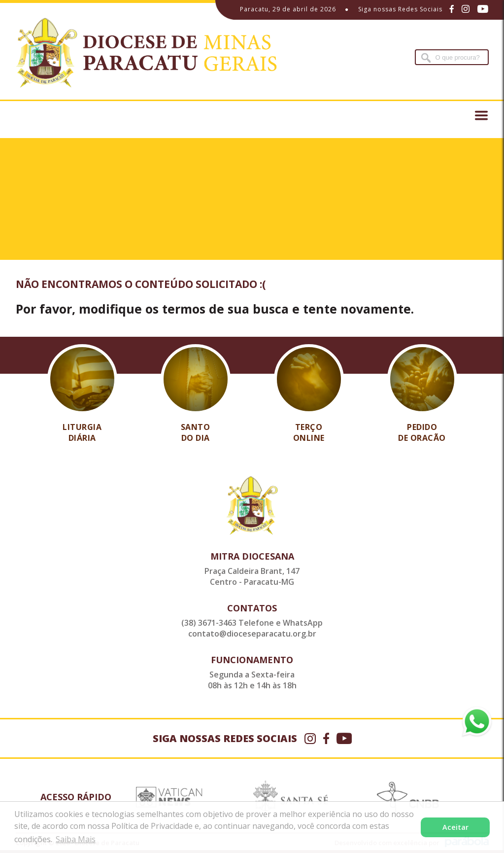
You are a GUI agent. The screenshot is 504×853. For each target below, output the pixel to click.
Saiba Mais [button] (76, 839)
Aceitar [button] (455, 827)
